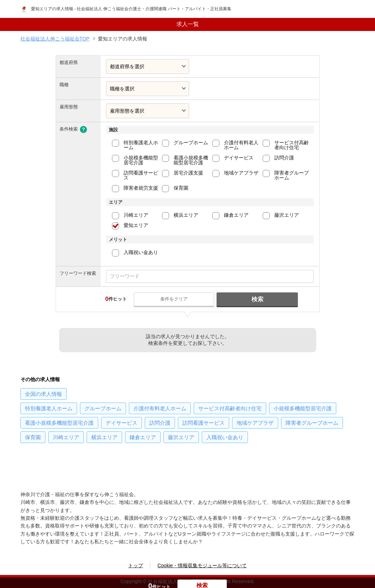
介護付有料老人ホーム (241, 145)
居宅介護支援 (188, 173)
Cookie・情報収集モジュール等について (202, 565)
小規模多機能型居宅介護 (141, 160)
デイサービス (239, 158)
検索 (256, 299)
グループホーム (191, 143)
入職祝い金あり (141, 252)
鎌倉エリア (236, 215)
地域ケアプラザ (241, 173)
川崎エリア (136, 215)
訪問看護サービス (141, 175)
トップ (136, 565)
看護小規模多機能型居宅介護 (191, 160)
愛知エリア (136, 225)
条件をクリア (176, 299)
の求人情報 (43, 394)
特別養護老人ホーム (141, 145)
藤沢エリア (287, 215)
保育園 (181, 188)
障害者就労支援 (141, 188)
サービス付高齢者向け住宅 (292, 145)
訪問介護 (284, 158)
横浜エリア (186, 215)
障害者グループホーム (292, 175)
